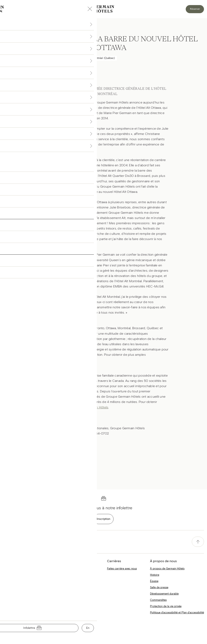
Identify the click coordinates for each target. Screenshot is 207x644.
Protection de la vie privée (166, 606)
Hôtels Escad (11, 581)
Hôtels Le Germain (14, 588)
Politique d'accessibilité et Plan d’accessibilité (177, 613)
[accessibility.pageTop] (198, 542)
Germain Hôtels (97, 407)
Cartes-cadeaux (55, 588)
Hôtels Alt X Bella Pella (59, 575)
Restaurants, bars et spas (18, 594)
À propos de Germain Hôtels (167, 569)
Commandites (158, 600)
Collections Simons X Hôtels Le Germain (70, 569)
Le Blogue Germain (14, 600)
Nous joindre (10, 637)
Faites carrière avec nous (122, 569)
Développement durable (164, 594)
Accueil (7, 569)
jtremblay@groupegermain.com (62, 434)
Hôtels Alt (81, 360)
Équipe (154, 581)
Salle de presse (159, 588)
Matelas (50, 581)
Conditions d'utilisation (16, 628)
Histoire (155, 575)
